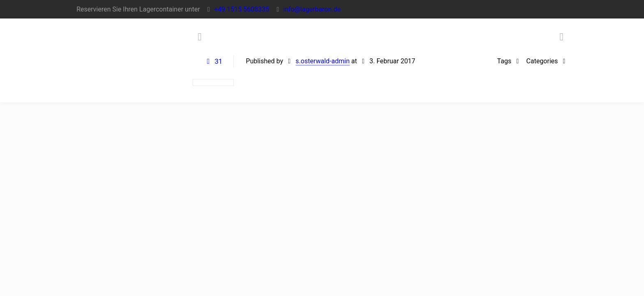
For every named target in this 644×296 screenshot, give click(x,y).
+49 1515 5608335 (241, 9)
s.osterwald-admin (323, 61)
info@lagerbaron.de (312, 9)
